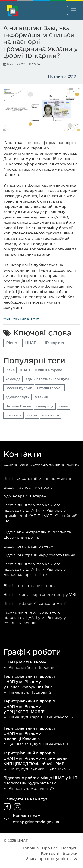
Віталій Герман (50, 388)
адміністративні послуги (47, 379)
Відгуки (70, 853)
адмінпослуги (17, 397)
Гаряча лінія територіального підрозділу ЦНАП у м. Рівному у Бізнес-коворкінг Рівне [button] (35, 569)
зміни (64, 406)
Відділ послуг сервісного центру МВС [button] (41, 594)
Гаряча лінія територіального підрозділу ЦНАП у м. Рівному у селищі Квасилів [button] (35, 617)
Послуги (69, 848)
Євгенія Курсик (19, 388)
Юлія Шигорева (49, 370)
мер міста (51, 415)
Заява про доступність (48, 859)
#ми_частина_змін (21, 318)
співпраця (45, 406)
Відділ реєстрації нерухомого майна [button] (40, 555)
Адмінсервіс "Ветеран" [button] (26, 496)
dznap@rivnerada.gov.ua (36, 822)
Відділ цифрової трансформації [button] (36, 603)
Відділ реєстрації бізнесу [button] (29, 546)
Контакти (50, 853)
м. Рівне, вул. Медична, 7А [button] (40, 783)
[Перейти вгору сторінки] (76, 859)
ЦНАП (31, 343)
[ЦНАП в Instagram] (17, 809)
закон (32, 415)
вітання (41, 397)
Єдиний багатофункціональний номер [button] (41, 464)
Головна (31, 848)
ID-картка (54, 343)
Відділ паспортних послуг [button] (30, 487)
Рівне (12, 343)
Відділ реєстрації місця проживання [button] (40, 478)
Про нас (50, 848)
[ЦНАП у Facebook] (8, 809)
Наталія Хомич (18, 406)
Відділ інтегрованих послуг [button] (31, 586)
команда (13, 379)
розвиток (14, 415)
